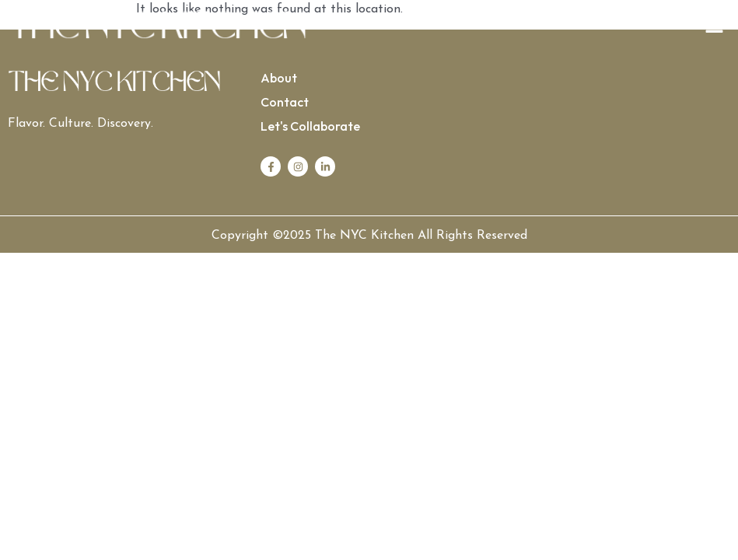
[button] (550, 27)
